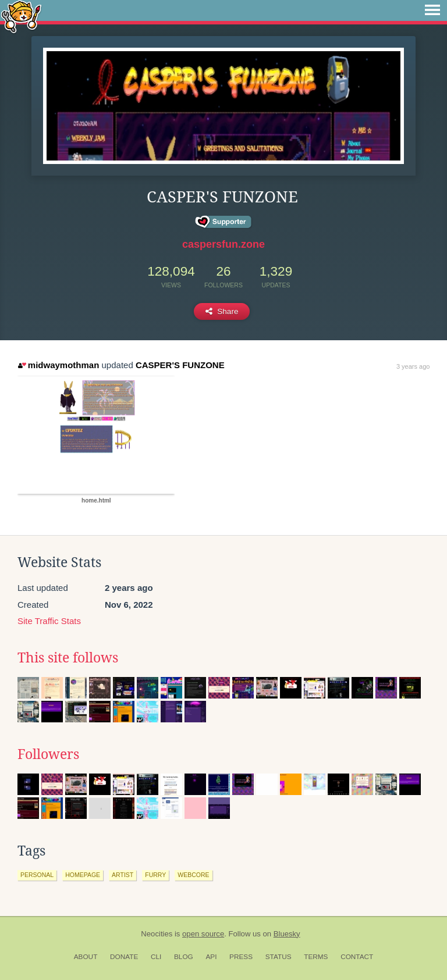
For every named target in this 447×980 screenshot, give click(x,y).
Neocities (157, 934)
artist (123, 875)
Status (279, 957)
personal (37, 875)
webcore (193, 875)
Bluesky (287, 934)
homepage (83, 875)
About (86, 957)
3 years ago (413, 366)
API (211, 957)
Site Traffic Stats (49, 621)
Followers (48, 754)
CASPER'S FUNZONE (180, 365)
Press (241, 957)
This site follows (68, 658)
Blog (184, 957)
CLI (156, 957)
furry (155, 875)
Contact (357, 957)
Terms (316, 957)
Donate (124, 957)
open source (203, 934)
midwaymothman (58, 365)
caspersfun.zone (223, 244)
